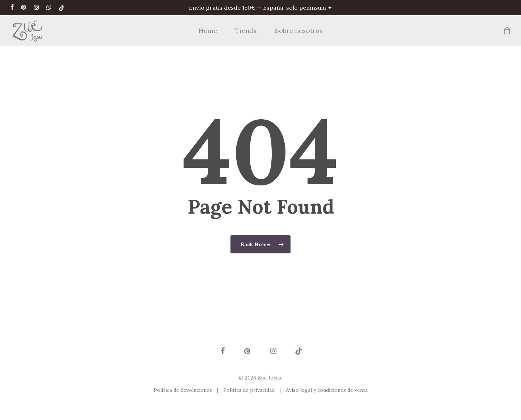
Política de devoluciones (184, 390)
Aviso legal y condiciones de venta (327, 390)
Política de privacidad (250, 390)
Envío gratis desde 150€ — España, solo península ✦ (260, 8)
